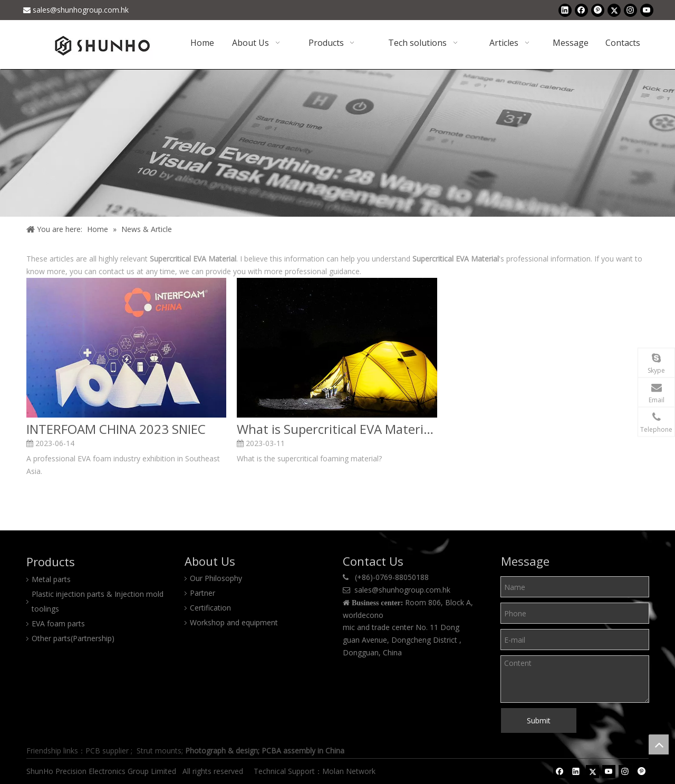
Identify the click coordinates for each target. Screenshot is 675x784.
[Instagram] (630, 10)
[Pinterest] (598, 10)
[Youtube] (647, 10)
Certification (210, 608)
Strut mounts (159, 751)
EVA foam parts (58, 623)
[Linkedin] (565, 10)
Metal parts (51, 579)
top (659, 744)
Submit (539, 720)
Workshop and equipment (234, 622)
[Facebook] (581, 10)
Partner (202, 593)
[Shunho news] (337, 143)
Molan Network (350, 771)
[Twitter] (614, 10)
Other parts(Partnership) (73, 638)
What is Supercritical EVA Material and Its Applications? (337, 429)
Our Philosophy (216, 578)
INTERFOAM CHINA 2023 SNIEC (116, 429)
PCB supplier (107, 751)
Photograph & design (221, 751)
